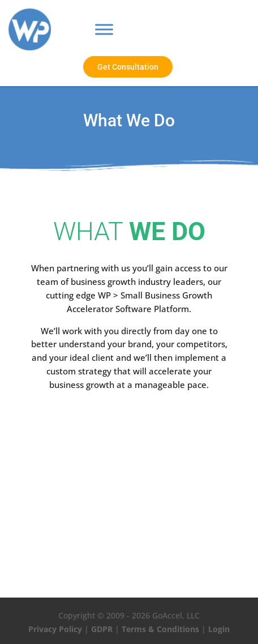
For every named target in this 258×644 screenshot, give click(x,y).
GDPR (102, 629)
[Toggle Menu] (104, 30)
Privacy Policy (55, 629)
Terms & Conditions (160, 629)
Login (219, 629)
